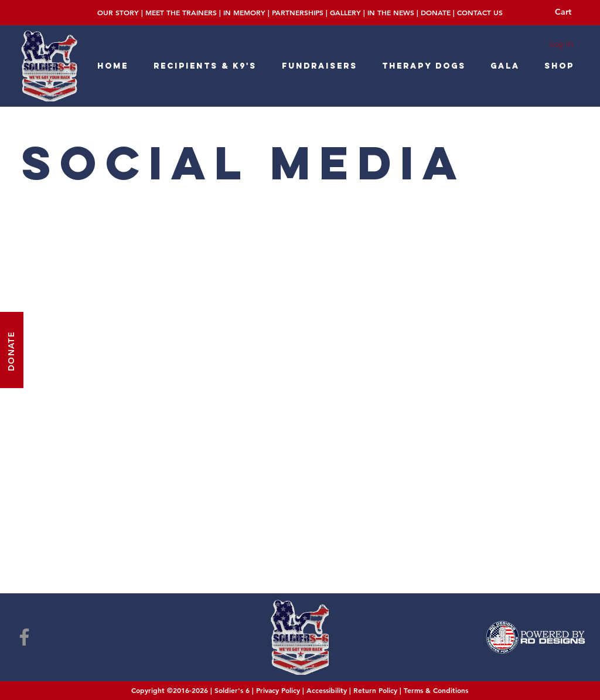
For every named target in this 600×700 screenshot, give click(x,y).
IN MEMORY (244, 12)
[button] (571, 12)
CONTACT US (480, 12)
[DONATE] (12, 350)
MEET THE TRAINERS (181, 12)
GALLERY (345, 12)
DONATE (436, 12)
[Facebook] (24, 637)
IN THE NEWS (391, 12)
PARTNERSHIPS (298, 12)
